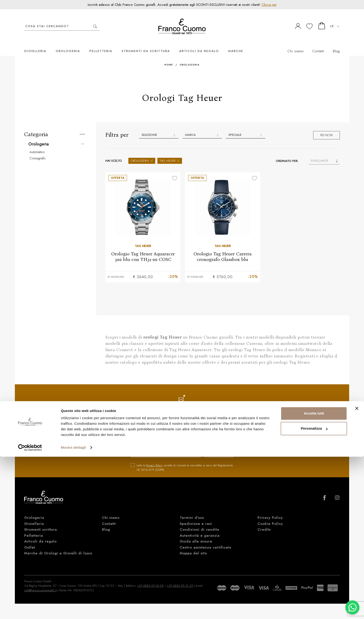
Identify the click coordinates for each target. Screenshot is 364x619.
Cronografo (37, 151)
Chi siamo (296, 44)
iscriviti (215, 447)
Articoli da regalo (199, 44)
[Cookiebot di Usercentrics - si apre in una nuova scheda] (30, 610)
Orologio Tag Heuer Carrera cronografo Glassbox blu (223, 250)
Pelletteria (101, 44)
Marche (236, 44)
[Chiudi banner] (357, 571)
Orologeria (68, 44)
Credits (264, 523)
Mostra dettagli (73, 610)
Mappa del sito (193, 547)
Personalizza (314, 591)
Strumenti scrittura (41, 523)
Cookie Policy (270, 517)
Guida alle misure (196, 535)
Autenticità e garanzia (200, 529)
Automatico (37, 145)
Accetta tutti (314, 576)
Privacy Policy (154, 459)
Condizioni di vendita (199, 523)
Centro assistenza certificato (205, 541)
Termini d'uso (192, 511)
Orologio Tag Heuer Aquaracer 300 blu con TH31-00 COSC (143, 250)
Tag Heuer (170, 154)
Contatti (318, 44)
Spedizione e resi (196, 517)
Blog (336, 44)
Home (169, 58)
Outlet (30, 541)
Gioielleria (35, 44)
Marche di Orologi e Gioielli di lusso (58, 547)
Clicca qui (269, 5)
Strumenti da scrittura (146, 44)
